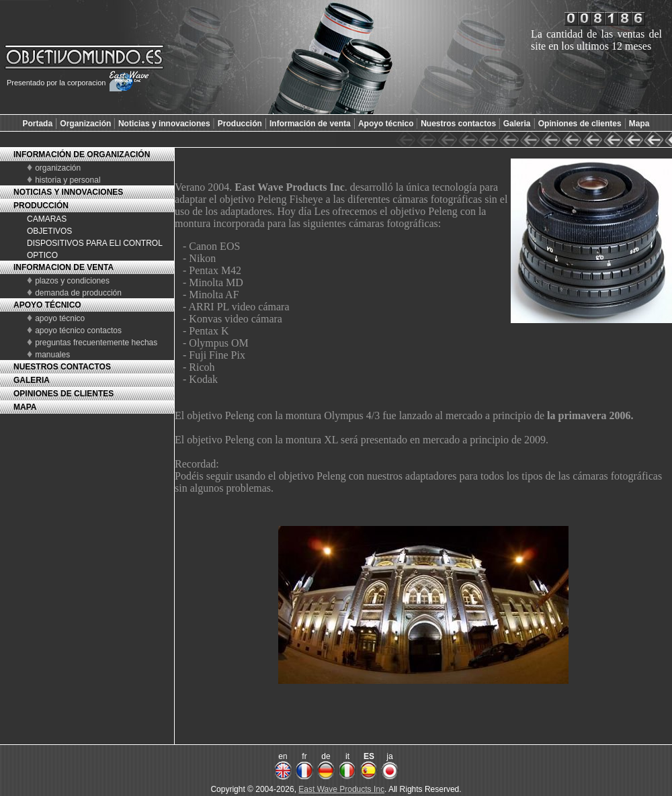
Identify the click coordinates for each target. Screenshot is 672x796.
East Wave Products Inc (341, 789)
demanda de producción (78, 293)
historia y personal (68, 180)
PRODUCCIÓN (41, 206)
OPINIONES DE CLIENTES (64, 394)
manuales (52, 355)
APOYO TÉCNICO (47, 305)
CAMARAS (47, 219)
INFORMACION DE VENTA (64, 267)
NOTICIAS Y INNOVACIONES (68, 192)
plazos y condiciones (72, 281)
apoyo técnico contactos (78, 330)
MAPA (25, 407)
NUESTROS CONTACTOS (62, 367)
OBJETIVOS (49, 231)
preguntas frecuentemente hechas (96, 343)
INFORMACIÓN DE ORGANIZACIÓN (82, 154)
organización (58, 168)
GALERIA (32, 380)
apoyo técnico (60, 318)
